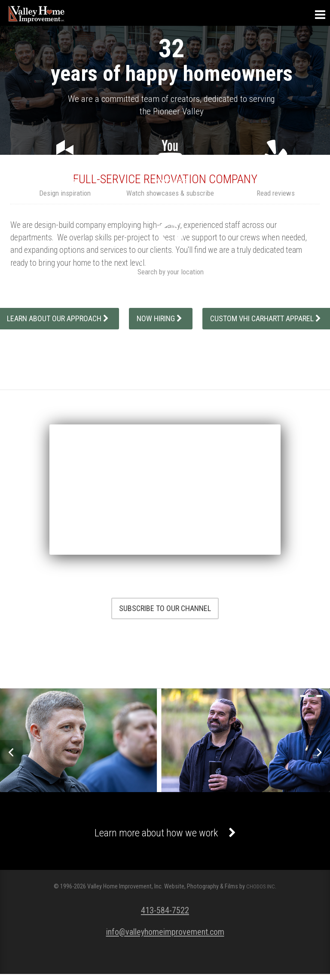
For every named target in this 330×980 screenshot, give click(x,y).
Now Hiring (161, 318)
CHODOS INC (261, 892)
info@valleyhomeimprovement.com (165, 937)
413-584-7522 (165, 916)
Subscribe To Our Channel (165, 608)
